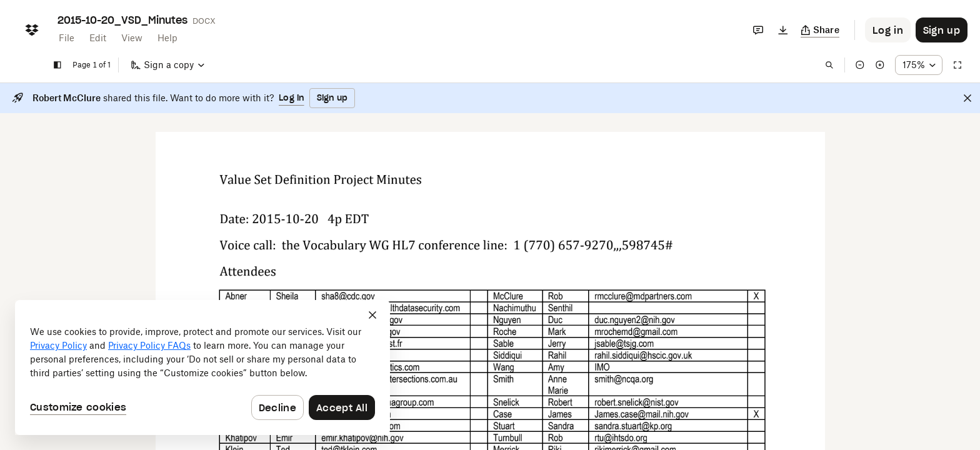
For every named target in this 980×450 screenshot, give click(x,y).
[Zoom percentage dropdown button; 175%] (919, 65)
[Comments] (758, 30)
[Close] (967, 98)
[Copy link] (820, 30)
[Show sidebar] (57, 65)
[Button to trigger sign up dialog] (942, 30)
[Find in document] (829, 65)
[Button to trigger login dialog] (888, 30)
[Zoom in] (880, 65)
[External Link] (348, 297)
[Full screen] (957, 65)
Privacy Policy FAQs (149, 345)
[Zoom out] (860, 65)
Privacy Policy (58, 345)
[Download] (783, 30)
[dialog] (202, 367)
